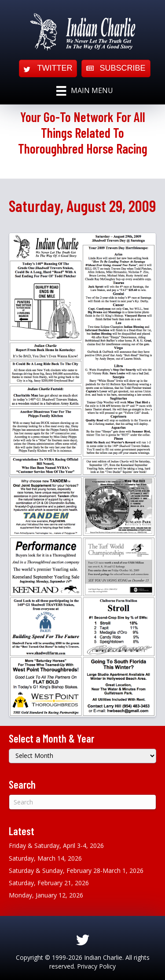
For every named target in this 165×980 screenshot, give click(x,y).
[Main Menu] (84, 91)
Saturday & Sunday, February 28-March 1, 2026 (76, 871)
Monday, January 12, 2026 (46, 895)
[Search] (82, 802)
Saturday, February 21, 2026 (49, 883)
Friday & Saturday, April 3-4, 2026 (56, 845)
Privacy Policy (96, 966)
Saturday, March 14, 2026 (45, 858)
